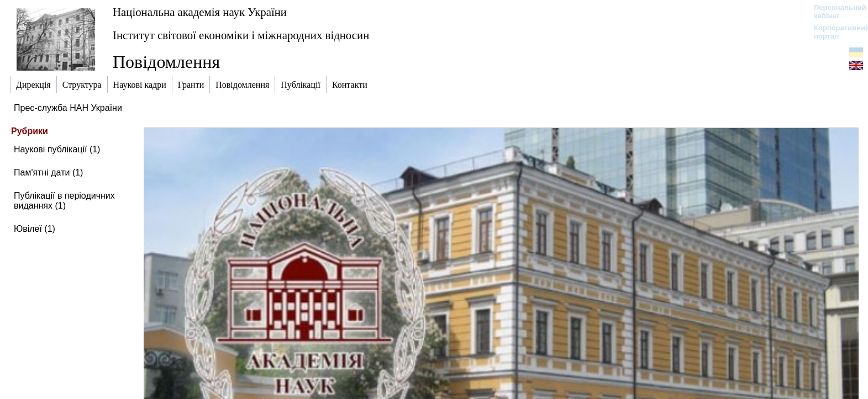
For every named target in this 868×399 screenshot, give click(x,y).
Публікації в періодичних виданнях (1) (64, 201)
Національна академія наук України (200, 12)
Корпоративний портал (835, 32)
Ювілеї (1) (35, 229)
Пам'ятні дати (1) (48, 172)
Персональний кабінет (835, 12)
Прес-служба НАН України (68, 108)
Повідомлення (166, 62)
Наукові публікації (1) (57, 149)
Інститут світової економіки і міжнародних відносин (241, 35)
